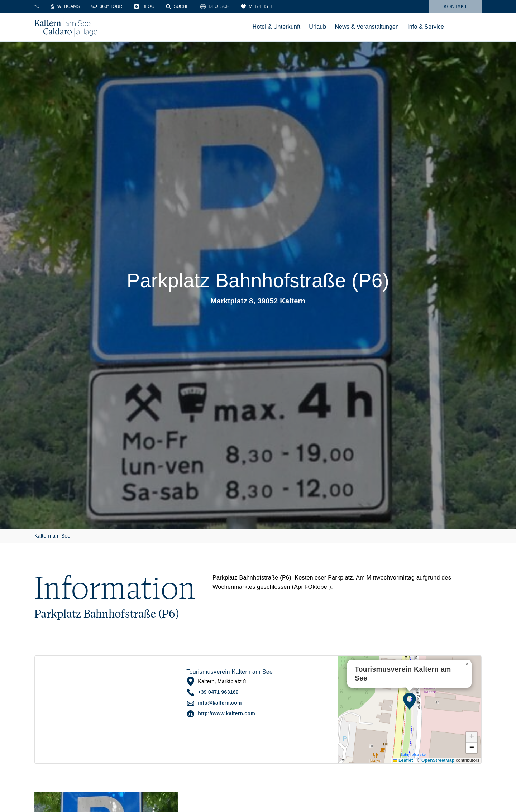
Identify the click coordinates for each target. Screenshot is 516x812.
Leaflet (403, 760)
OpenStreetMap (438, 760)
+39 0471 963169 (218, 692)
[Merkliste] (273, 6)
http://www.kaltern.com (226, 713)
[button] (410, 701)
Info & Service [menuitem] (426, 27)
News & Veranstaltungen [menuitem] (367, 27)
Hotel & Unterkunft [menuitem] (277, 27)
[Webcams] (81, 6)
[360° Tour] (123, 6)
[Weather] (45, 6)
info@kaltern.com (220, 703)
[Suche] (193, 6)
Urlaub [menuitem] (317, 27)
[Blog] (160, 6)
